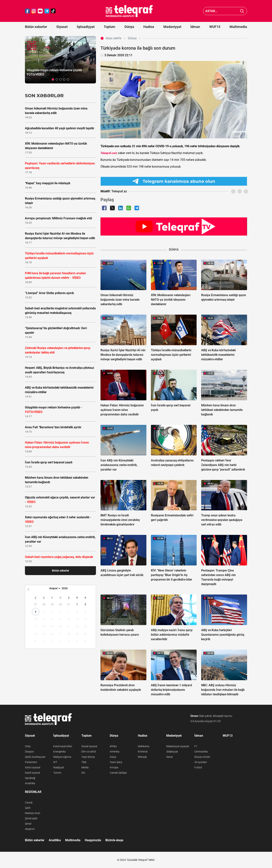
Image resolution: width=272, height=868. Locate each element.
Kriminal (143, 752)
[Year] (67, 588)
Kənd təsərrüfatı (63, 746)
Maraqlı (142, 757)
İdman (195, 27)
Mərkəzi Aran (33, 813)
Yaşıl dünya (88, 757)
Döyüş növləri (202, 757)
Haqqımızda (93, 840)
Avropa (114, 767)
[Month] (54, 588)
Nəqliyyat (59, 767)
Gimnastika (201, 752)
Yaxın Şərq (116, 762)
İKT (55, 762)
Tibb (84, 762)
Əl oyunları (201, 762)
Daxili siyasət (32, 773)
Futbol (198, 767)
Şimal (28, 824)
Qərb (28, 808)
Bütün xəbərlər (36, 27)
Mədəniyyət (172, 27)
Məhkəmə (144, 746)
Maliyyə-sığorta (62, 757)
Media (85, 767)
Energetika (59, 752)
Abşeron (30, 829)
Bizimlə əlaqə (114, 840)
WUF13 (215, 27)
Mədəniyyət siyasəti (178, 746)
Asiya (113, 757)
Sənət (170, 757)
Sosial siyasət (89, 746)
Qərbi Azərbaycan (35, 757)
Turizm (57, 773)
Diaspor (29, 752)
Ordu (28, 746)
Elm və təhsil (89, 752)
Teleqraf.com (109, 153)
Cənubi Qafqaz (118, 773)
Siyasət (62, 27)
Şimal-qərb (31, 818)
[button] (53, 79)
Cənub (29, 803)
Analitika (30, 783)
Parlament (31, 762)
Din (83, 773)
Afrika (113, 746)
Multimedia (238, 27)
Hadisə (149, 27)
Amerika (115, 752)
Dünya (129, 27)
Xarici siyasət (33, 767)
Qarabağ (30, 778)
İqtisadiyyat (86, 27)
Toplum (109, 27)
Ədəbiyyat (172, 752)
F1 (196, 746)
